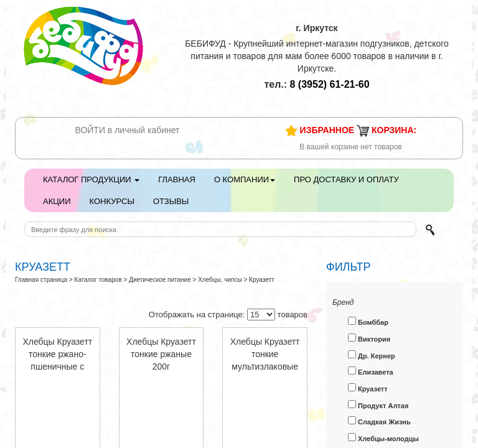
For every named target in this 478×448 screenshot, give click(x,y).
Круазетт (368, 388)
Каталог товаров (98, 280)
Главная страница (41, 280)
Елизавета (371, 371)
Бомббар (368, 321)
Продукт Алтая (378, 405)
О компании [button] (245, 180)
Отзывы (171, 201)
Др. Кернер (372, 355)
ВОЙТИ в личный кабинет (128, 130)
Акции (57, 201)
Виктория (369, 338)
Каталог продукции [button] (91, 180)
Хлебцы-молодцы (383, 438)
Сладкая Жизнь (379, 421)
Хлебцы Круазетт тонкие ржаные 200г (161, 354)
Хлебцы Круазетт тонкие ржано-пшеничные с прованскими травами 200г (57, 366)
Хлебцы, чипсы (220, 280)
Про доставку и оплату (346, 180)
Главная (177, 180)
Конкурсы (112, 201)
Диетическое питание (160, 280)
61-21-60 (330, 84)
